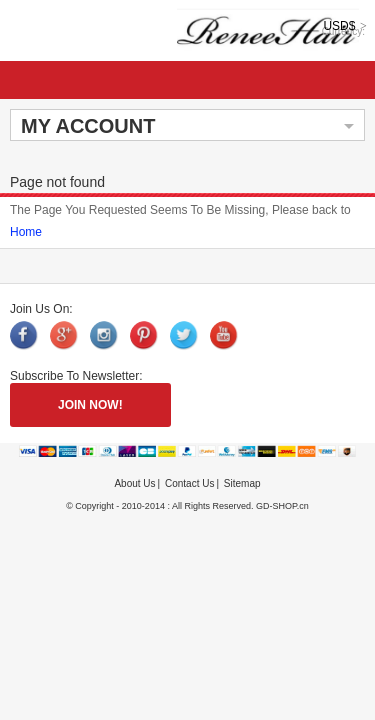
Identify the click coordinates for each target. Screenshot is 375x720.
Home (26, 232)
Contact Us (189, 483)
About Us (134, 483)
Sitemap (242, 483)
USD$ (339, 26)
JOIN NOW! (90, 405)
